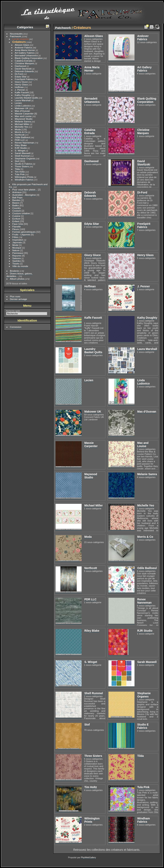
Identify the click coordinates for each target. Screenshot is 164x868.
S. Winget (20, 150)
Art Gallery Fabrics (25, 53)
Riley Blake (21, 145)
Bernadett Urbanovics (26, 55)
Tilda (17, 169)
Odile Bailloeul (22, 137)
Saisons (17, 258)
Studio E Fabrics (24, 164)
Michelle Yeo (22, 127)
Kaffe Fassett (22, 92)
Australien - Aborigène (24, 195)
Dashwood (21, 66)
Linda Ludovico (23, 106)
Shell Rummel (22, 156)
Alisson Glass (22, 45)
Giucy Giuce (21, 82)
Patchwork (16, 36)
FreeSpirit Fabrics (24, 79)
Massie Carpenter (24, 114)
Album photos (17, 279)
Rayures (17, 256)
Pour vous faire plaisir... (25, 190)
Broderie (14, 271)
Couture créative (21, 213)
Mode (15, 245)
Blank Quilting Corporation (29, 58)
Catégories (25, 27)
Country (17, 208)
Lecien (18, 103)
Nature (16, 250)
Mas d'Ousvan (22, 111)
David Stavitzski (23, 69)
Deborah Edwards (24, 71)
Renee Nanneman (25, 143)
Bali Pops (17, 197)
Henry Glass (21, 84)
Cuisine (16, 216)
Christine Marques (25, 63)
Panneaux (18, 253)
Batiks (16, 205)
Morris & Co (21, 132)
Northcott (20, 135)
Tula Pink (20, 174)
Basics (16, 203)
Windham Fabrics (24, 180)
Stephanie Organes (25, 158)
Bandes (16, 200)
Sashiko (17, 261)
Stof (17, 161)
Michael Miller (22, 124)
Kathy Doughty (23, 95)
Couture (17, 211)
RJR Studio (21, 148)
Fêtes (15, 237)
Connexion (16, 327)
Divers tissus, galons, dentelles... (20, 275)
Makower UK (22, 108)
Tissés (16, 263)
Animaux (17, 192)
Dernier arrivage (19, 299)
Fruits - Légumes (21, 234)
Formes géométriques (24, 232)
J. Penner (20, 90)
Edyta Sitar (21, 77)
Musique (17, 248)
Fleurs (16, 229)
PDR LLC (20, 140)
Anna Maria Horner (25, 50)
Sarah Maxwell (23, 153)
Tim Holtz (20, 172)
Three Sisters (22, 166)
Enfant (16, 221)
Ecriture (17, 219)
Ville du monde (20, 266)
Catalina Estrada (24, 61)
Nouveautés (16, 34)
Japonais (17, 242)
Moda (18, 129)
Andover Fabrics (24, 47)
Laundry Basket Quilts (27, 98)
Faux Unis (18, 224)
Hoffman (19, 87)
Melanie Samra (23, 121)
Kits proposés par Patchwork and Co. (28, 186)
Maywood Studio (24, 119)
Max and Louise (23, 116)
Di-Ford (19, 74)
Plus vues (15, 296)
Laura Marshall (23, 100)
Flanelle (17, 227)
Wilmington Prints (24, 177)
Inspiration (18, 240)
